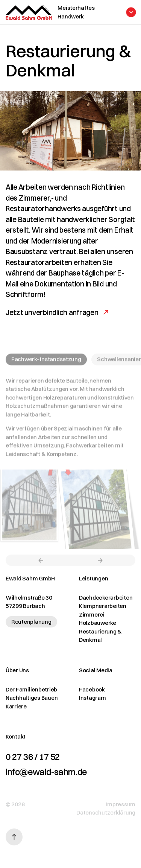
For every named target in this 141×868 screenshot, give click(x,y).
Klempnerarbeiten (103, 606)
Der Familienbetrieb (31, 689)
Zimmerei (92, 614)
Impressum (121, 804)
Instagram (92, 698)
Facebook (92, 689)
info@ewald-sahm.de (46, 772)
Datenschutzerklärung (106, 812)
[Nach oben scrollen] (14, 837)
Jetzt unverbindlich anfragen (52, 312)
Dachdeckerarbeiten (106, 598)
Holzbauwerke (98, 623)
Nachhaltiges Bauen (32, 698)
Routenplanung (31, 622)
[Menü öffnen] (94, 12)
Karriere (16, 706)
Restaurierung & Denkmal (100, 636)
